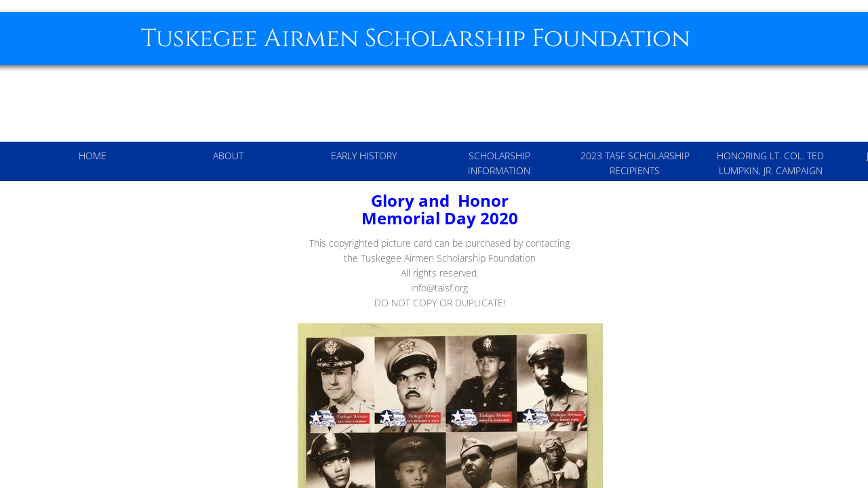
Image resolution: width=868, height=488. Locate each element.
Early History (364, 156)
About (228, 156)
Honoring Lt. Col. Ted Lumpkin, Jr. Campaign (770, 163)
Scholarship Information (499, 163)
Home (93, 156)
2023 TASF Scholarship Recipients (635, 163)
